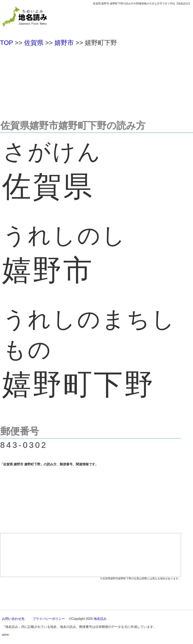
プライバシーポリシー (49, 619)
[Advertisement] (96, 81)
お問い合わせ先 (13, 619)
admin (6, 635)
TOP (7, 43)
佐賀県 (34, 43)
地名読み (100, 619)
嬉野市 (64, 43)
